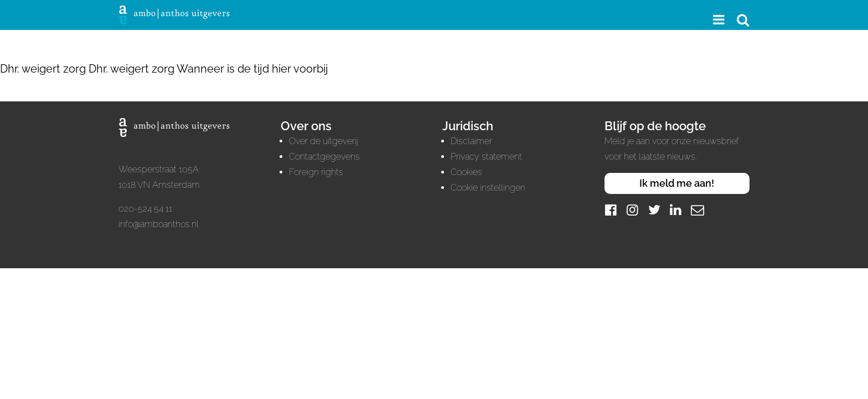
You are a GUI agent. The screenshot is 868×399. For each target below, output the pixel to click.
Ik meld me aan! (677, 183)
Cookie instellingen (488, 188)
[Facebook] (611, 210)
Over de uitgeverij (324, 141)
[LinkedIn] (676, 210)
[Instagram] (633, 210)
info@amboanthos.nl (159, 224)
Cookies (466, 172)
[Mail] (697, 210)
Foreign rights (316, 172)
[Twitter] (654, 210)
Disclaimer (471, 141)
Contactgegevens (324, 157)
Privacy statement (486, 157)
